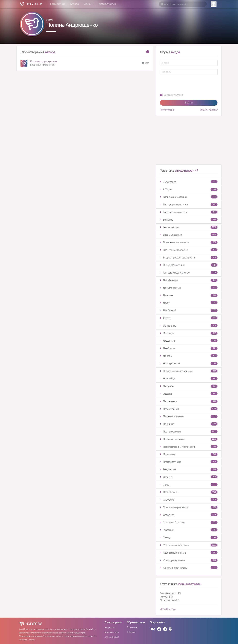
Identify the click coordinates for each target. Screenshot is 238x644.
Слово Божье (189, 492)
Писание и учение (189, 416)
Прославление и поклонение (189, 447)
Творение (189, 530)
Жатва (189, 318)
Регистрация (167, 110)
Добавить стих (107, 4)
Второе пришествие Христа (189, 258)
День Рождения (189, 288)
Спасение (189, 515)
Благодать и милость (189, 212)
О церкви (189, 394)
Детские (189, 295)
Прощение (189, 454)
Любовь (189, 356)
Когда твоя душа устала (43, 61)
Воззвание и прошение (189, 242)
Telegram (131, 632)
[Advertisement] (189, 141)
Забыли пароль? (208, 110)
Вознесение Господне (189, 250)
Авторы (74, 4)
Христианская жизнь (189, 568)
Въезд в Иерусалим (189, 265)
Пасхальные (189, 401)
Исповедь (189, 333)
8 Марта (189, 189)
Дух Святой (189, 310)
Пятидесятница (189, 462)
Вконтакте (132, 627)
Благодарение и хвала (189, 205)
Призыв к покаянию (189, 439)
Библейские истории (189, 197)
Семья (189, 485)
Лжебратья (189, 348)
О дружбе (189, 386)
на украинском (112, 632)
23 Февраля (189, 182)
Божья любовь (189, 227)
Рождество (189, 469)
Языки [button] (88, 4)
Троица (189, 537)
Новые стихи (57, 4)
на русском (110, 627)
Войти (189, 103)
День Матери (189, 280)
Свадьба (189, 477)
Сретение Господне (189, 522)
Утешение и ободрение (189, 545)
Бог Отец (189, 220)
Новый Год (189, 379)
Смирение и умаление (189, 507)
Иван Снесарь (168, 609)
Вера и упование (189, 235)
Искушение (189, 326)
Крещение (189, 341)
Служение (189, 500)
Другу (189, 303)
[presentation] (185, 84)
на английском (112, 637)
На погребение (189, 363)
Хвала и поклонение (189, 553)
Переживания (189, 409)
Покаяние (189, 424)
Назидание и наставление (189, 371)
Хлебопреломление (189, 560)
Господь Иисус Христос (189, 273)
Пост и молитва (189, 432)
